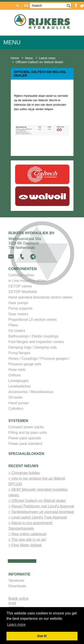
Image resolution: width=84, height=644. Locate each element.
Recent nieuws (24, 466)
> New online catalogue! (28, 534)
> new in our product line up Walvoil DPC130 (37, 481)
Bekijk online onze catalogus (19, 603)
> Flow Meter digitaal (25, 545)
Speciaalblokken (26, 454)
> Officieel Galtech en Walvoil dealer (37, 501)
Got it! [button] (42, 636)
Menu (12, 42)
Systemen (18, 421)
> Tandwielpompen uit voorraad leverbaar (41, 512)
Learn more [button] (16, 625)
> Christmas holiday (24, 473)
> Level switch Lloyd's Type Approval (38, 517)
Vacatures (16, 580)
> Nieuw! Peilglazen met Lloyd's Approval (41, 506)
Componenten (23, 269)
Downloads (17, 586)
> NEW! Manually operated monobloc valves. (38, 492)
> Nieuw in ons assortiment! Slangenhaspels (31, 526)
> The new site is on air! (27, 540)
